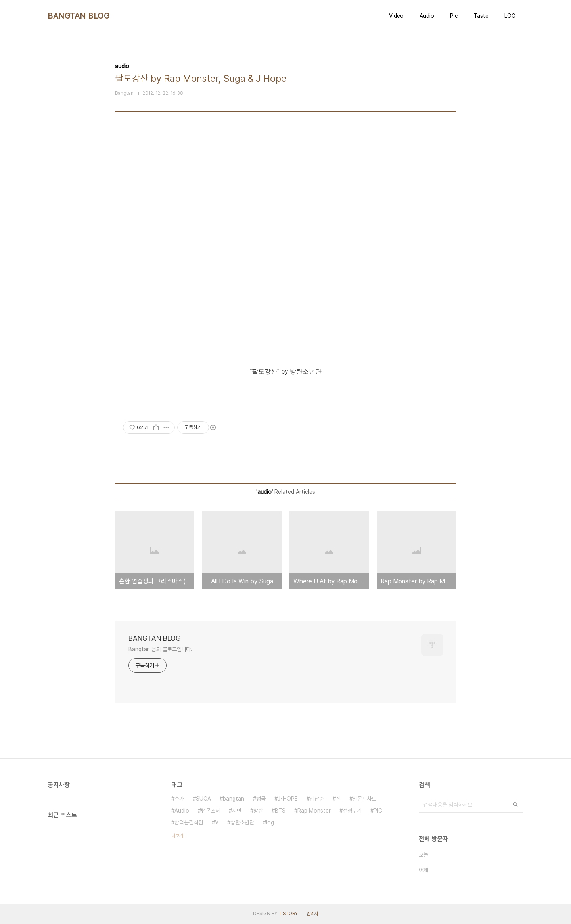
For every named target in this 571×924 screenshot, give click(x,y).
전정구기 (352, 811)
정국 (261, 799)
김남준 (317, 799)
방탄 (258, 811)
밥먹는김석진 (189, 822)
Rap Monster (314, 811)
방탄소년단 (242, 822)
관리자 (312, 914)
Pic (454, 16)
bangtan (234, 799)
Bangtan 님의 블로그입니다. (160, 649)
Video (396, 16)
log (270, 822)
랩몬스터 (211, 811)
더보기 (177, 836)
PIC (378, 811)
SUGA (203, 799)
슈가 (179, 799)
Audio (427, 16)
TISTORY (288, 914)
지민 (237, 811)
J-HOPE (288, 799)
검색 (515, 805)
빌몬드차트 (364, 799)
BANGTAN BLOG (79, 16)
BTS (280, 811)
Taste (481, 16)
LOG (510, 16)
